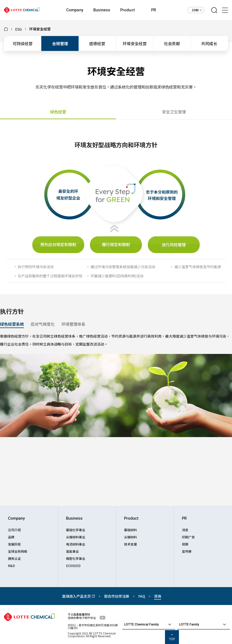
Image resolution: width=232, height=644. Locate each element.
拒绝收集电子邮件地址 (82, 618)
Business (102, 10)
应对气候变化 (43, 324)
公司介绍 (14, 530)
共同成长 (209, 43)
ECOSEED (73, 566)
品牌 (11, 537)
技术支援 (130, 544)
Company (75, 10)
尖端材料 (130, 537)
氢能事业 (72, 551)
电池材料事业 (76, 544)
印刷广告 (188, 537)
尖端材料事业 (76, 537)
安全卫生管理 (174, 112)
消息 (185, 530)
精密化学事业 (76, 558)
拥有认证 (14, 558)
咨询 (158, 596)
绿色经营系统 (12, 324)
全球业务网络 (18, 551)
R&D (11, 566)
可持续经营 (23, 43)
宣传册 (187, 551)
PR (154, 10)
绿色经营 (58, 112)
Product (128, 10)
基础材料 (130, 530)
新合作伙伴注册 (117, 596)
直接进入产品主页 (79, 596)
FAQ (142, 596)
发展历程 (14, 544)
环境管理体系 (73, 324)
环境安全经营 (135, 43)
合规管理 (60, 43)
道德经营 (97, 43)
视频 (185, 544)
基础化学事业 (76, 530)
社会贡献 (172, 43)
